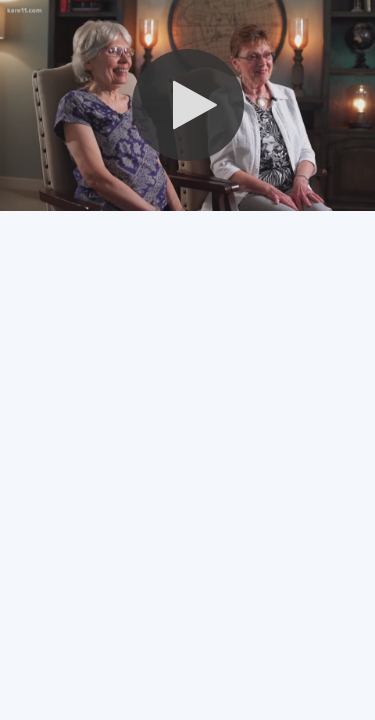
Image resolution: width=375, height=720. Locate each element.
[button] (188, 105)
